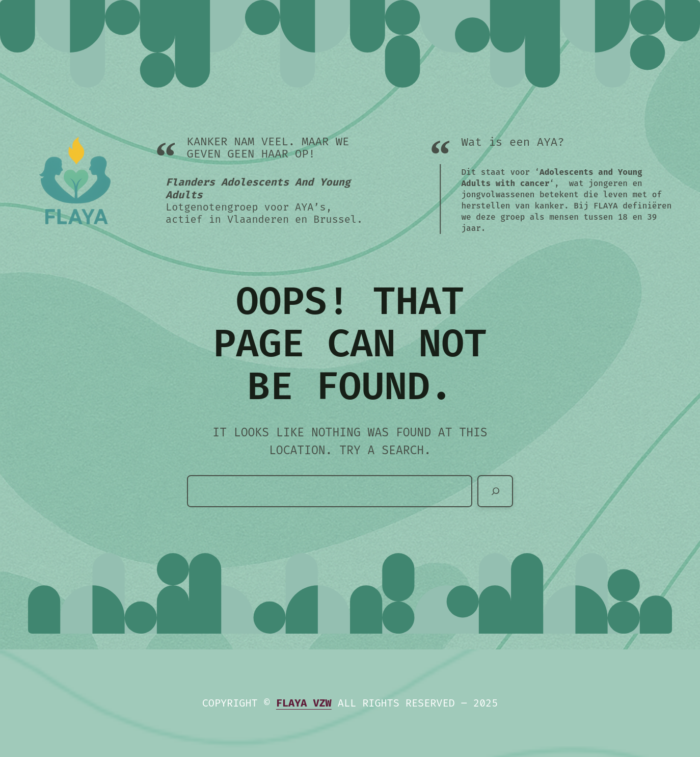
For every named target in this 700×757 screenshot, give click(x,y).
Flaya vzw (304, 703)
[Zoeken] (495, 491)
